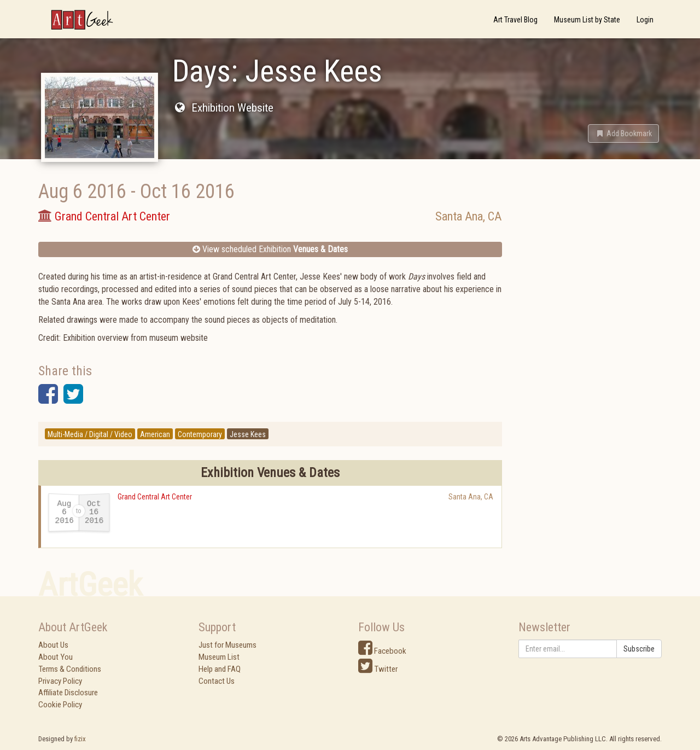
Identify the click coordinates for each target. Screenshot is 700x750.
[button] (623, 133)
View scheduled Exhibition (270, 249)
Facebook (382, 651)
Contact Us (217, 681)
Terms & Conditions (70, 669)
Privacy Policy (60, 681)
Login (645, 20)
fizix (80, 739)
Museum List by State (587, 20)
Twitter (378, 669)
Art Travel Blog (515, 20)
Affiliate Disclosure (68, 693)
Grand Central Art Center (155, 497)
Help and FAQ (220, 669)
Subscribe (639, 649)
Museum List (219, 657)
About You (56, 657)
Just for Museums (227, 645)
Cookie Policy (60, 705)
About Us (53, 645)
